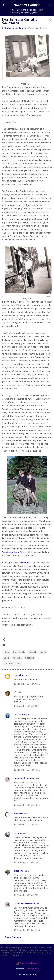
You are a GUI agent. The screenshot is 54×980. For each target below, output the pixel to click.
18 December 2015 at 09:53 (27, 706)
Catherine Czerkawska (24, 778)
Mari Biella (19, 813)
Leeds (43, 652)
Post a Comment (13, 937)
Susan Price (19, 675)
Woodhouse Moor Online (14, 552)
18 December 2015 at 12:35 (27, 825)
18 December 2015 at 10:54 (27, 805)
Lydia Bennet (20, 714)
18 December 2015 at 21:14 (27, 930)
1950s (6, 652)
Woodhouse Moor (12, 664)
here (41, 136)
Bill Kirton (18, 833)
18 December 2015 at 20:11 (27, 895)
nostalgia (17, 658)
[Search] (50, 6)
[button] (50, 20)
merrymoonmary (33, 969)
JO (15, 692)
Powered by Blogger (27, 963)
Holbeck (32, 652)
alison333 (18, 871)
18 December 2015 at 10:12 (27, 770)
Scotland (30, 658)
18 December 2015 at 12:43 (27, 862)
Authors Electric (27, 5)
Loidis (6, 658)
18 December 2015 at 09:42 (27, 684)
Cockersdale (23, 563)
